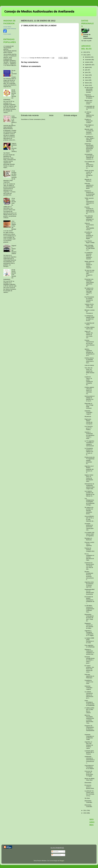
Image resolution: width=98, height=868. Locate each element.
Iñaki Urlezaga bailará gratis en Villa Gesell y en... (90, 248)
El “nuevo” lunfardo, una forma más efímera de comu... (89, 669)
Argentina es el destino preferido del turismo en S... (89, 469)
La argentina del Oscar (89, 324)
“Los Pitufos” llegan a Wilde (90, 242)
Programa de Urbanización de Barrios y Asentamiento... (89, 729)
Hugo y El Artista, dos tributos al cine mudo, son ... (89, 335)
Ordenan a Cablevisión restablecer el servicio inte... (89, 652)
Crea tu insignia (7, 34)
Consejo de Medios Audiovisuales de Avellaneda (39, 12)
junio (87, 72)
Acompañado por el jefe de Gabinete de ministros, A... (89, 157)
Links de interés (89, 365)
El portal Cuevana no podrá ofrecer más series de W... (90, 210)
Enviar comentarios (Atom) (37, 119)
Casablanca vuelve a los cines (89, 682)
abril (86, 78)
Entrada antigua (70, 115)
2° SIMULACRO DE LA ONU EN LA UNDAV (89, 710)
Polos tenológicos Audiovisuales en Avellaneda (90, 703)
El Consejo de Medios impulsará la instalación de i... (89, 600)
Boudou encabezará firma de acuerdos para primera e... (89, 576)
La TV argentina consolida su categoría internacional (89, 443)
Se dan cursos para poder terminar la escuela (89, 90)
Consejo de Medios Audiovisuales (88, 36)
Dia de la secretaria (14, 73)
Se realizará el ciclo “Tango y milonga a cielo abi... (89, 139)
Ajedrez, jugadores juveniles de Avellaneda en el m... (90, 352)
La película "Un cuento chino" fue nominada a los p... (89, 793)
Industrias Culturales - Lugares (89, 412)
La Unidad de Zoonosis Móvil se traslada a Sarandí (89, 256)
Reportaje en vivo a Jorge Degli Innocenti (89, 406)
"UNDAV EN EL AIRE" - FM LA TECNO (89, 306)
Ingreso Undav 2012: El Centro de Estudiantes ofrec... (89, 478)
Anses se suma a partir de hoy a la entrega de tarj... (89, 174)
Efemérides (88, 783)
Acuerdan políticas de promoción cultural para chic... (89, 527)
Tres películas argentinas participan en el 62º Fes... (89, 218)
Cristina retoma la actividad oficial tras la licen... (89, 360)
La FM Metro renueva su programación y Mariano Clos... (89, 609)
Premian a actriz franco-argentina (89, 544)
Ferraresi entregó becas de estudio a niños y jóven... (90, 660)
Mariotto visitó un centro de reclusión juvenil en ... (89, 132)
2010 (85, 813)
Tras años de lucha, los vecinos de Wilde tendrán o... (89, 371)
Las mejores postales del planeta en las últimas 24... (90, 494)
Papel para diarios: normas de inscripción (89, 422)
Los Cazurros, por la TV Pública (89, 428)
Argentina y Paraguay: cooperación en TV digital (89, 633)
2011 (85, 810)
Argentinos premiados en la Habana (89, 96)
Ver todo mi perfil (86, 41)
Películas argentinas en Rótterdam (89, 676)
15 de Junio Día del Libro (14, 201)
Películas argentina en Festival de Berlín (89, 186)
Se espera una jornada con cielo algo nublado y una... (89, 291)
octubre (87, 62)
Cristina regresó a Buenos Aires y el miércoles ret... (89, 390)
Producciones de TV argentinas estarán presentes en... (90, 460)
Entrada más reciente (30, 115)
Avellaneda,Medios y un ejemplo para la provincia (90, 592)
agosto (87, 67)
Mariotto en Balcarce (88, 180)
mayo (87, 75)
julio (86, 70)
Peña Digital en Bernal (89, 126)
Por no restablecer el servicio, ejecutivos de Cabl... (89, 557)
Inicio (51, 115)
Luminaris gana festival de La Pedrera (89, 752)
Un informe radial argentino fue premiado (89, 114)
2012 (85, 55)
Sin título (87, 798)
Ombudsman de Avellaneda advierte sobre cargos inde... (90, 486)
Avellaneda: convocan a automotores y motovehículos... (90, 760)
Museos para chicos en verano (88, 102)
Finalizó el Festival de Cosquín (89, 121)
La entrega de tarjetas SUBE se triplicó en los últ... (90, 318)
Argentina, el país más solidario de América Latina (89, 745)
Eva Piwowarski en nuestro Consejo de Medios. (89, 299)
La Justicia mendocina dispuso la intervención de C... (89, 695)
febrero (87, 83)
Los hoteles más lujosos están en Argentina (89, 534)
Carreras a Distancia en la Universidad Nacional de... (90, 193)
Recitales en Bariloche (88, 539)
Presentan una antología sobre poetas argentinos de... (89, 282)
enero (87, 85)
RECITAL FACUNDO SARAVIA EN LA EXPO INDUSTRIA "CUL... (89, 719)
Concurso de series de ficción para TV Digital (89, 774)
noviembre (88, 60)
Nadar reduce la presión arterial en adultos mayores (89, 265)
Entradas (55, 851)
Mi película (88, 416)
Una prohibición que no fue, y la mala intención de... (90, 519)
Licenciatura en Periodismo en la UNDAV (89, 767)
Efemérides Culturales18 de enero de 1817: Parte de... (89, 618)
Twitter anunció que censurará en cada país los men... (89, 201)
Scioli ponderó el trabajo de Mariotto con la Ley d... (90, 399)
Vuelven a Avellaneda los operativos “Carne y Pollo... (89, 435)
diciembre (88, 57)
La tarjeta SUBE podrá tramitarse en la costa (89, 640)
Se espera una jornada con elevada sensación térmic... (89, 511)
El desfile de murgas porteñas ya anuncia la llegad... (89, 235)
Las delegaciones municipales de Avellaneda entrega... (90, 502)
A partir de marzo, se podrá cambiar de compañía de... (89, 381)
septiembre (88, 65)
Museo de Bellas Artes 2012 (90, 779)
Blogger (62, 861)
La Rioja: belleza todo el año (90, 328)
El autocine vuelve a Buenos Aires (89, 787)
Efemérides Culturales (88, 802)
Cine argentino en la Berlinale (90, 646)
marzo (87, 80)
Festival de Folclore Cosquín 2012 (90, 550)
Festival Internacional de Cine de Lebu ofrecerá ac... (89, 343)
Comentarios (56, 855)
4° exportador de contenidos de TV (90, 108)
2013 (85, 52)
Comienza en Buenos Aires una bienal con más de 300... (89, 566)
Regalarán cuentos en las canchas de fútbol (89, 626)
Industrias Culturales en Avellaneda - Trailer (89, 737)
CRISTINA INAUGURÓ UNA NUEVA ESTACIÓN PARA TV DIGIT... (89, 148)
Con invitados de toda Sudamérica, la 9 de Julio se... (90, 165)
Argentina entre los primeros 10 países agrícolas (89, 584)
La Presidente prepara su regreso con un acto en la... (89, 451)
